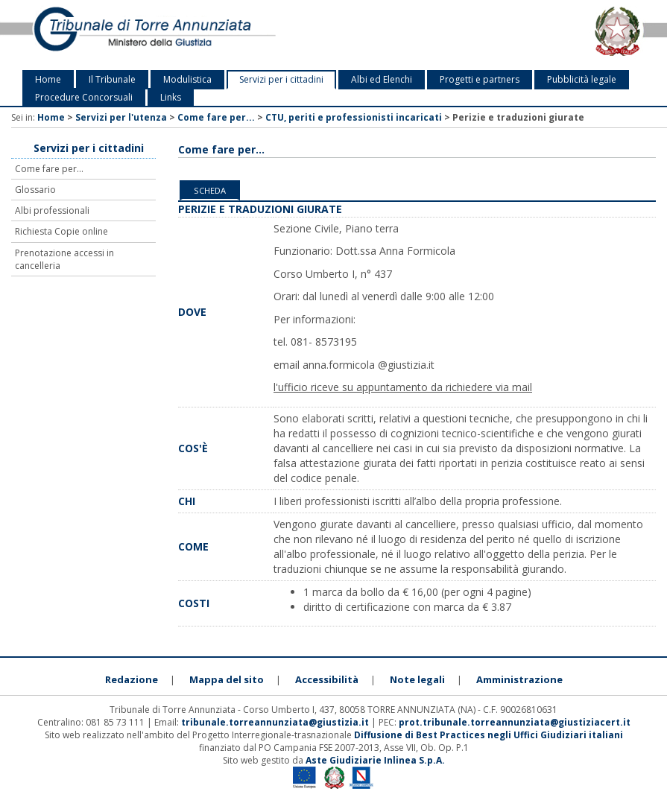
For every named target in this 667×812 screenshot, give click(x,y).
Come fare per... (216, 117)
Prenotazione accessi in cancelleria (64, 259)
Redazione (132, 679)
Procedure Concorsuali (84, 97)
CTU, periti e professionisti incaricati (354, 117)
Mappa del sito (227, 679)
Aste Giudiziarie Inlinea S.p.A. (375, 760)
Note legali (417, 679)
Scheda (210, 190)
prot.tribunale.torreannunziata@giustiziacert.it (515, 722)
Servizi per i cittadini (281, 79)
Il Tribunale (112, 79)
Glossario (35, 190)
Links (171, 97)
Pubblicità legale (582, 79)
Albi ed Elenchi (382, 79)
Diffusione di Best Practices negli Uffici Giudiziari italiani (489, 735)
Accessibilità (327, 679)
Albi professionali (52, 210)
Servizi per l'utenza (121, 117)
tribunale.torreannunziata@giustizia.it (276, 722)
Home (48, 79)
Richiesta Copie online (61, 231)
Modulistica (187, 79)
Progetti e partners (480, 79)
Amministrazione (519, 679)
